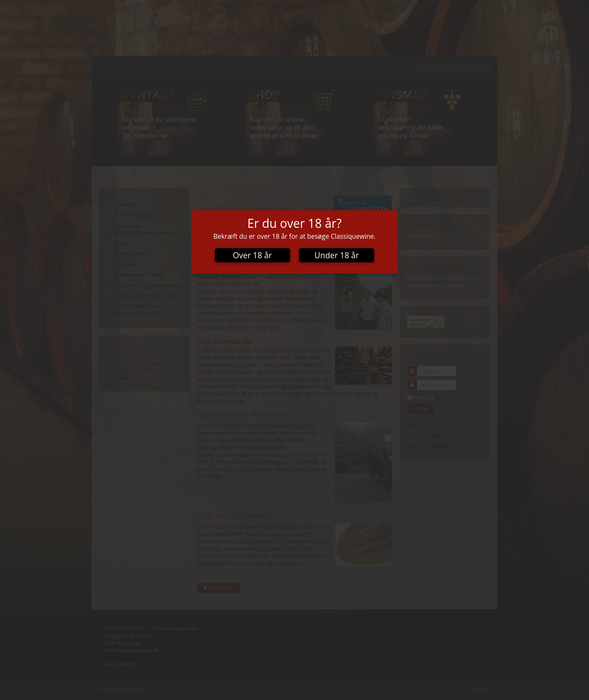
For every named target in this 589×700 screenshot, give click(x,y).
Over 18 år (252, 255)
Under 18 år (337, 255)
